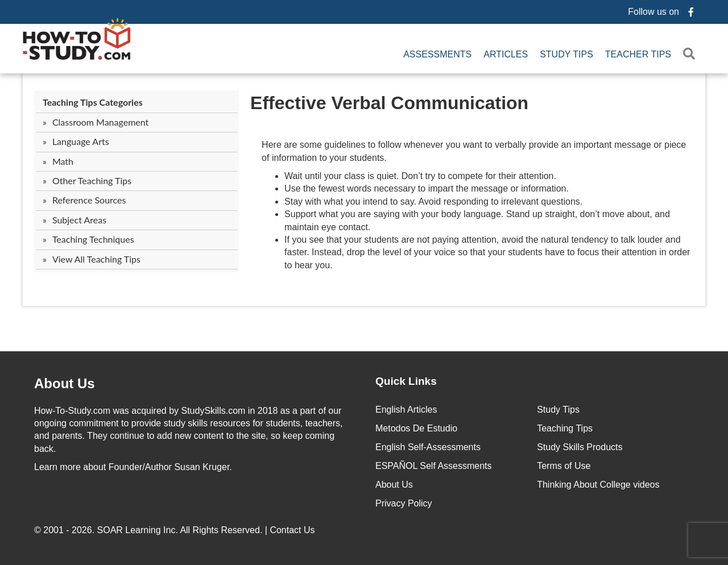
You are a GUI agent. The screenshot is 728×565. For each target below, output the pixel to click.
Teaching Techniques (93, 239)
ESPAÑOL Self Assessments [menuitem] (434, 466)
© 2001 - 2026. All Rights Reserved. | (176, 530)
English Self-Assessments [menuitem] (428, 447)
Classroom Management (100, 122)
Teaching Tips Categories (93, 102)
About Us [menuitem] (394, 485)
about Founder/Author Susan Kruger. (133, 467)
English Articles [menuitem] (406, 410)
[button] (691, 54)
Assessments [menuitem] (437, 54)
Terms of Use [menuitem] (564, 466)
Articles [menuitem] (506, 54)
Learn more (57, 467)
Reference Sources (89, 200)
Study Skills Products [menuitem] (580, 447)
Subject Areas (79, 220)
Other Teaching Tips (92, 180)
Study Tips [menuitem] (566, 54)
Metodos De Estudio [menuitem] (416, 428)
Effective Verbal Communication (389, 103)
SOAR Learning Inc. (138, 530)
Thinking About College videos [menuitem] (598, 485)
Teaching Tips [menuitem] (565, 428)
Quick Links (406, 381)
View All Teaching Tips (96, 259)
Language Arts (81, 141)
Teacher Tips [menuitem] (638, 54)
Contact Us (293, 530)
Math (63, 161)
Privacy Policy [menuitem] (404, 503)
